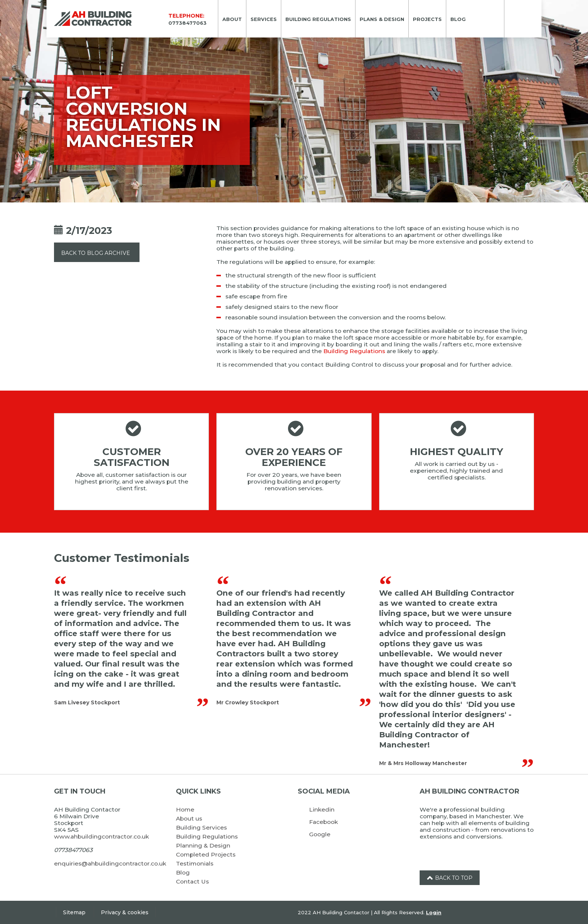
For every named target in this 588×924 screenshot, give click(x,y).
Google (320, 834)
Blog (183, 872)
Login (434, 912)
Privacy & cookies (125, 912)
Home (185, 809)
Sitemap (74, 912)
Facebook (323, 822)
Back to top (450, 878)
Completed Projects (206, 854)
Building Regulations (354, 351)
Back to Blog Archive (96, 253)
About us (189, 818)
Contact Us (192, 881)
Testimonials (195, 863)
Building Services (201, 827)
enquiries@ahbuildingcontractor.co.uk (110, 863)
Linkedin (322, 809)
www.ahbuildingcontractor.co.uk (101, 836)
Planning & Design (203, 845)
